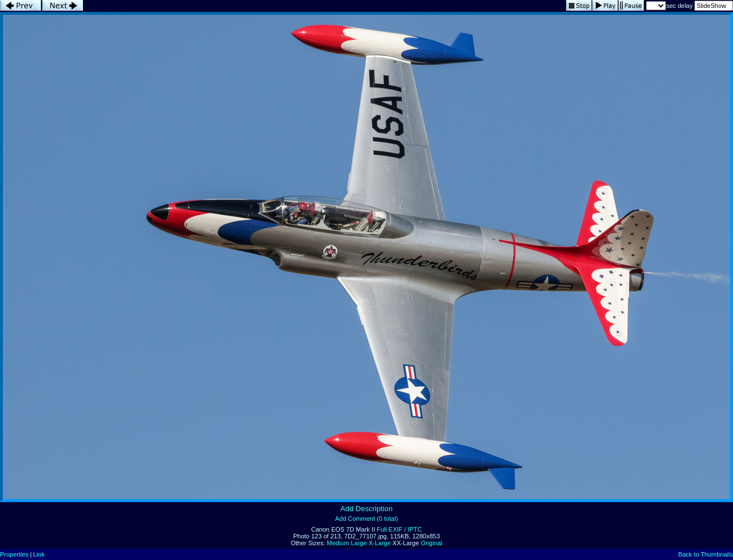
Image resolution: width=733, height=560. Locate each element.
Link (39, 554)
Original (431, 543)
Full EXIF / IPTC (399, 529)
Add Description (367, 509)
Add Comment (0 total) (367, 519)
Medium (338, 543)
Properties (14, 554)
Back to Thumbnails (706, 554)
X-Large (380, 543)
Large (359, 543)
